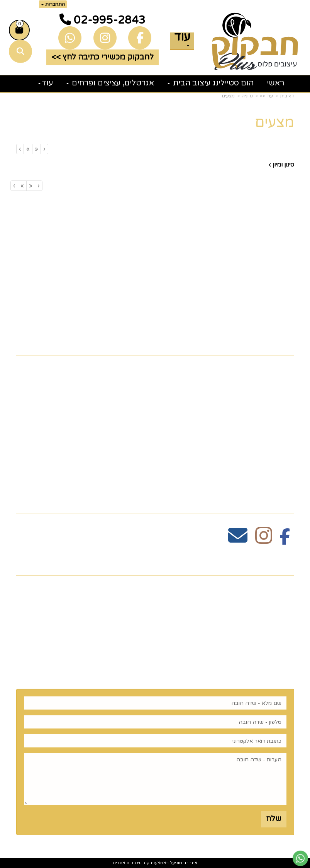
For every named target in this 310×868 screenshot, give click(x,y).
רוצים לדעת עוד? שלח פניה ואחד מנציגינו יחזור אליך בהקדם (167, 663)
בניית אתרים (124, 863)
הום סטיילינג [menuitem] (271, 466)
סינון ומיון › (281, 165)
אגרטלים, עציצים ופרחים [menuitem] (110, 83)
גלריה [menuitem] (284, 418)
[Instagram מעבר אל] (264, 540)
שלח (274, 819)
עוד (182, 39)
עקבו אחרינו (268, 501)
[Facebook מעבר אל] (285, 540)
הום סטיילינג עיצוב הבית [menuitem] (210, 83)
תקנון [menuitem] (285, 406)
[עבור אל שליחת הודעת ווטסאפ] (300, 858)
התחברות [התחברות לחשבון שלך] (53, 4)
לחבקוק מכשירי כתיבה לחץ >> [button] (102, 57)
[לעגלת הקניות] (19, 30)
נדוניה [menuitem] (283, 478)
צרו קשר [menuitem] (278, 381)
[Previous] (36, 149)
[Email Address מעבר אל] (238, 540)
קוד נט (143, 863)
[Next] (28, 149)
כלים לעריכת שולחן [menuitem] (258, 393)
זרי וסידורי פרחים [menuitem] (262, 454)
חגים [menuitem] (286, 442)
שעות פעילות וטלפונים (247, 562)
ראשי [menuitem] (275, 83)
